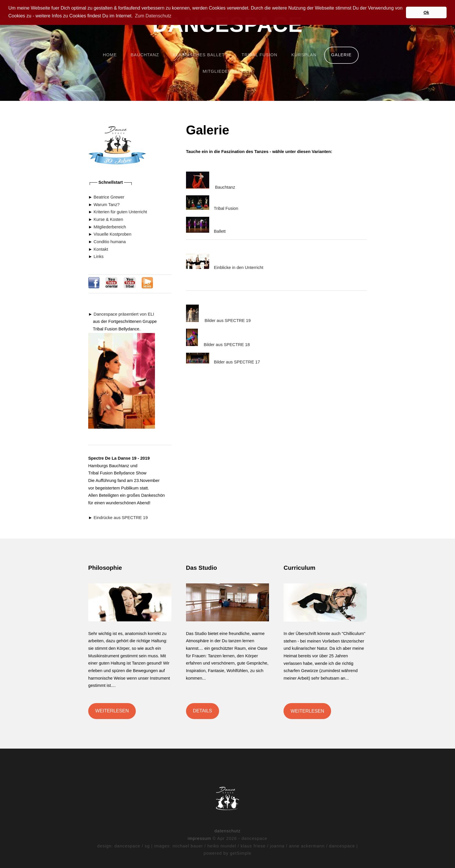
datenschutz (228, 831)
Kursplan (304, 55)
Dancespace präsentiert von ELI (124, 314)
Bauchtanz (225, 187)
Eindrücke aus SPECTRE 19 (120, 518)
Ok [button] (426, 12)
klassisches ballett (200, 55)
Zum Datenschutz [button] (153, 16)
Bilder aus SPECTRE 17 (237, 362)
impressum (199, 838)
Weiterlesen (112, 711)
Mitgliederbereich (110, 227)
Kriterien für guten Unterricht (120, 212)
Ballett (220, 231)
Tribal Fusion (226, 208)
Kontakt (101, 249)
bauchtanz (145, 55)
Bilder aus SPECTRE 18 (227, 345)
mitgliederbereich (228, 71)
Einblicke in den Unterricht (239, 268)
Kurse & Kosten (109, 219)
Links (99, 256)
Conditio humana (110, 242)
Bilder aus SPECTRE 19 (228, 321)
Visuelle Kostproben (113, 234)
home (110, 55)
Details (203, 711)
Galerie (341, 55)
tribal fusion (260, 55)
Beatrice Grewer (109, 197)
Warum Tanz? (107, 205)
